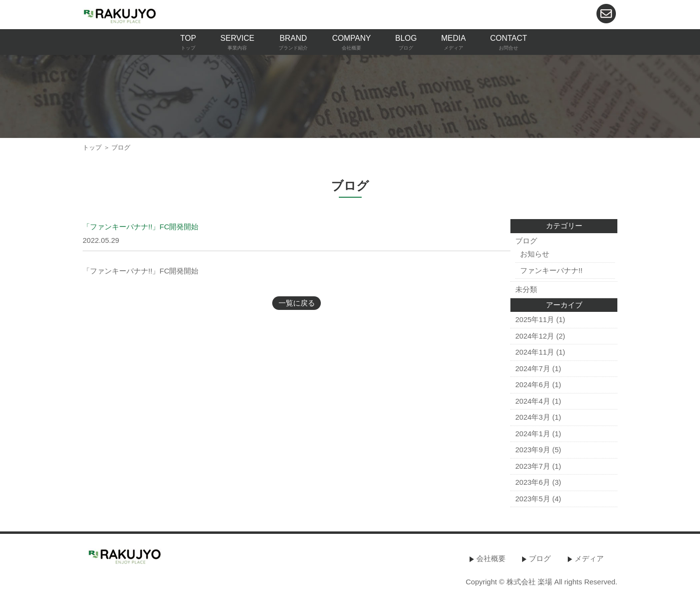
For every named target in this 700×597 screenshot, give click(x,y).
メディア (589, 558)
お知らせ (535, 254)
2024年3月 (533, 417)
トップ (92, 147)
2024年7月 (533, 368)
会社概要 (491, 558)
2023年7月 (533, 466)
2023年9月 (533, 450)
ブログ (526, 241)
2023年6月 (533, 482)
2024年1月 (533, 434)
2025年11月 (535, 319)
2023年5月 (533, 499)
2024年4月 (533, 401)
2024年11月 (535, 352)
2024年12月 (535, 336)
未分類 (526, 289)
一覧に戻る (297, 303)
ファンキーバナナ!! (551, 270)
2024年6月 (533, 384)
